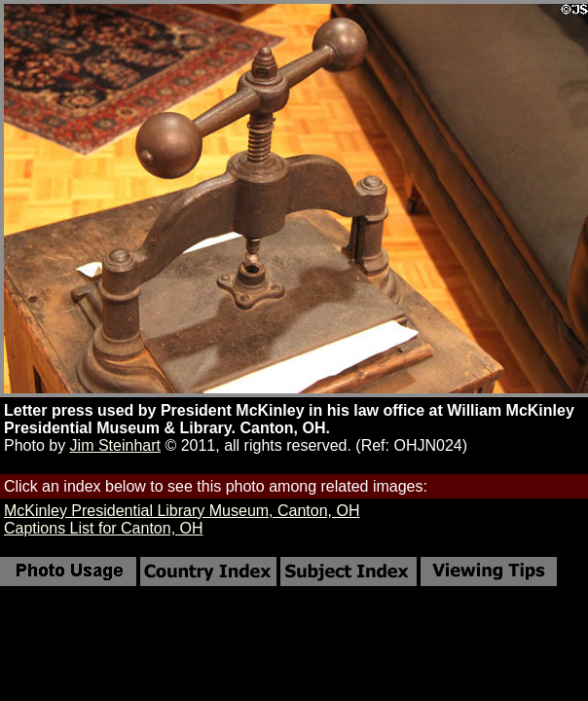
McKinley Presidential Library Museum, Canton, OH (182, 511)
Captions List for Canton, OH (104, 528)
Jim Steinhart (115, 445)
